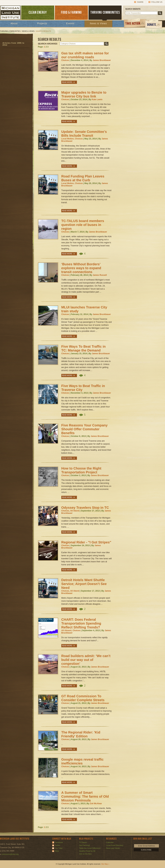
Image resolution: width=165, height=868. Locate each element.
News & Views (98, 23)
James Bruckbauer (102, 60)
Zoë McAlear (96, 804)
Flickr (57, 851)
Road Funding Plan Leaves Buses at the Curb (83, 178)
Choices (65, 60)
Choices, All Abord (70, 511)
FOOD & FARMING (71, 13)
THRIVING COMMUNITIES (105, 13)
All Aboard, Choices (71, 630)
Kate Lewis (97, 99)
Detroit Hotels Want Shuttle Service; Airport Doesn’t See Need (84, 584)
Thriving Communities (10, 31)
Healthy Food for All (87, 851)
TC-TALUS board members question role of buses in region (83, 225)
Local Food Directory (115, 845)
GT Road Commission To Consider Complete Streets (83, 698)
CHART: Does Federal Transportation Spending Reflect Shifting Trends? (81, 623)
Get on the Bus (85, 854)
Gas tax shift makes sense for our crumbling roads (85, 55)
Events (70, 23)
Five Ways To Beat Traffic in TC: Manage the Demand (83, 348)
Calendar (110, 842)
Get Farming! (85, 845)
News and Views (113, 848)
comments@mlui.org (10, 854)
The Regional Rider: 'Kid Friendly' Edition (81, 734)
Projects (42, 23)
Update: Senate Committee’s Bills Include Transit (84, 134)
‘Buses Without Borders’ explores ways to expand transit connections (81, 268)
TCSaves (83, 842)
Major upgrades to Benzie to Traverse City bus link (84, 94)
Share (140, 2)
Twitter (57, 845)
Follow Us (157, 2)
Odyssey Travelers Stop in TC (85, 508)
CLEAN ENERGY (38, 13)
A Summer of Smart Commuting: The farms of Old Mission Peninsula (85, 796)
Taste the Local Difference (90, 848)
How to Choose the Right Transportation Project (81, 470)
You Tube (59, 848)
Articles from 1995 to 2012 (13, 44)
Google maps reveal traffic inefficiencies (82, 761)
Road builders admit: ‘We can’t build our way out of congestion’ (86, 660)
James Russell (100, 275)
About (14, 23)
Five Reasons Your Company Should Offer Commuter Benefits (84, 429)
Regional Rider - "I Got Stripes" (86, 542)
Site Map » (105, 864)
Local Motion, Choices (72, 139)
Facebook (59, 842)
